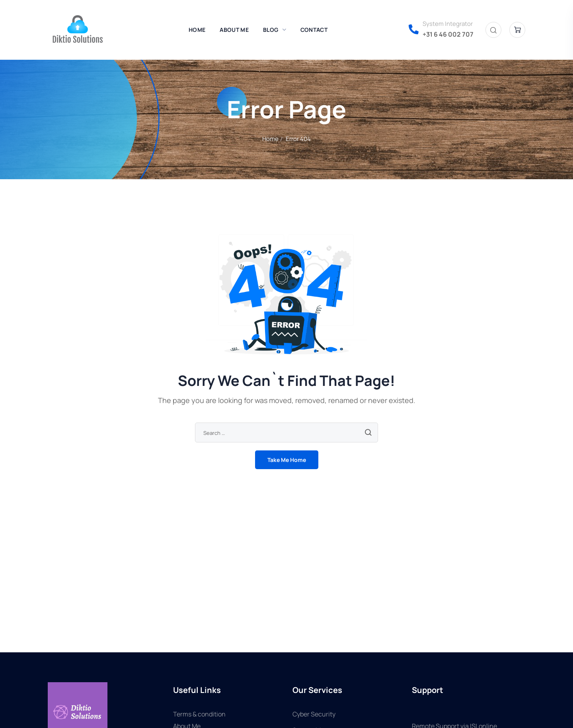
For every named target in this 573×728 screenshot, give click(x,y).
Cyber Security (314, 714)
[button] (493, 30)
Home (270, 139)
